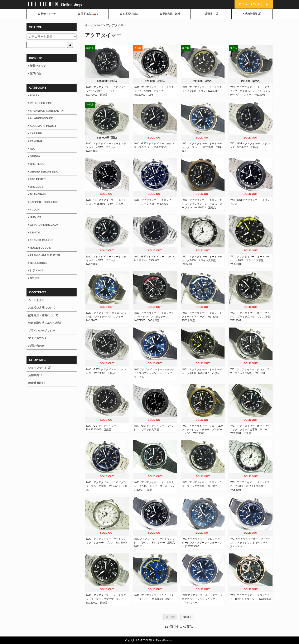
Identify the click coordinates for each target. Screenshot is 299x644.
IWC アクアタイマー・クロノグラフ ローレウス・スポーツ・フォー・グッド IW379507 (202, 543)
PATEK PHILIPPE (40, 103)
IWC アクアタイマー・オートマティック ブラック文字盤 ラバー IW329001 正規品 (250, 430)
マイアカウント (38, 338)
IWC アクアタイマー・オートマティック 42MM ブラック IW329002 (106, 260)
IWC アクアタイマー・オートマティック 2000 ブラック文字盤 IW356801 (250, 260)
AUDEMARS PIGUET (42, 126)
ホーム (89, 25)
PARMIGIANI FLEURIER (44, 255)
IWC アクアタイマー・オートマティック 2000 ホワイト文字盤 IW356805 (250, 486)
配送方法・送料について (43, 315)
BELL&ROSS (37, 263)
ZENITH (34, 233)
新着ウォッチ (47, 14)
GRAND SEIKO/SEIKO (43, 172)
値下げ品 (88, 14)
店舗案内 (211, 14)
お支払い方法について (42, 308)
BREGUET (36, 187)
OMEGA (34, 156)
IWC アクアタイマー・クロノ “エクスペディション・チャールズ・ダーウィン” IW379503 (203, 430)
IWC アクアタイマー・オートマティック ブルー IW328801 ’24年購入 (202, 147)
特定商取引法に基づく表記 (44, 323)
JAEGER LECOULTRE (43, 202)
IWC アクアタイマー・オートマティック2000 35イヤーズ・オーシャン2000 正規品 (154, 486)
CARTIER (35, 133)
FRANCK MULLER (41, 240)
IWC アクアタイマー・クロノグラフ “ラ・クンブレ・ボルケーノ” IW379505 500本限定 (154, 317)
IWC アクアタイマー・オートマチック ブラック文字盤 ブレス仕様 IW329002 (251, 317)
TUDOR (34, 210)
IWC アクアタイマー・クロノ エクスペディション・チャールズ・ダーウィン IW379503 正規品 (202, 204)
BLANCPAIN (37, 194)
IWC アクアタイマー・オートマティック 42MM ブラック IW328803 (106, 147)
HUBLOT (35, 217)
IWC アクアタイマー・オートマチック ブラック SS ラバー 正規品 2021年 (156, 543)
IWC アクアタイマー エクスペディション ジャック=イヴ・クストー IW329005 (107, 317)
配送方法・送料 (170, 14)
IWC (100, 25)
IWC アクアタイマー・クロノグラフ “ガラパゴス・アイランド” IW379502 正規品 (106, 91)
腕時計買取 (252, 14)
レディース (36, 270)
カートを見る (36, 300)
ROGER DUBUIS (40, 248)
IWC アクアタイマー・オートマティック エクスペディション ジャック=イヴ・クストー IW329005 (250, 91)
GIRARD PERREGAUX (43, 225)
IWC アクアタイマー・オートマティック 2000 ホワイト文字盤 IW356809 (202, 260)
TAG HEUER (37, 179)
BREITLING (36, 164)
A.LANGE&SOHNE (41, 118)
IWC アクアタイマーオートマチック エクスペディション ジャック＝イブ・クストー (154, 373)
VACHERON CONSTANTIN (46, 111)
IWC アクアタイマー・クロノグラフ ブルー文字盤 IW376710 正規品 (107, 486)
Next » (187, 617)
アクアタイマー (116, 25)
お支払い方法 (129, 14)
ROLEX (34, 95)
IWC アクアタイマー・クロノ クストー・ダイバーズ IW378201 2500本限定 (202, 317)
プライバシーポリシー (42, 331)
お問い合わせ (36, 346)
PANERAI (35, 141)
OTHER (34, 278)
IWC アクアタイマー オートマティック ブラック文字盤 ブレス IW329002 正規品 (106, 599)
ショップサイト (39, 368)
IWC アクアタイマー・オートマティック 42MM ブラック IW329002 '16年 (154, 91)
